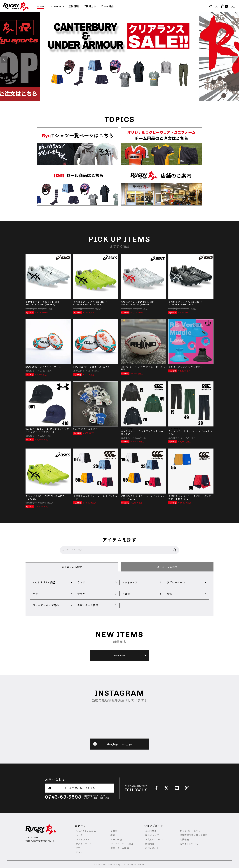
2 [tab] (118, 104)
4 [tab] (123, 104)
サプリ (79, 852)
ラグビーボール (84, 844)
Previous (4, 59)
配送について (152, 835)
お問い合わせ (152, 848)
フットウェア (83, 840)
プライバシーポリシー (191, 831)
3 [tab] (121, 104)
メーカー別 (116, 840)
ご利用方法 (90, 6)
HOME (41, 6)
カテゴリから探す (72, 567)
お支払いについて (154, 840)
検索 (174, 550)
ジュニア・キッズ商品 (122, 844)
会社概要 (184, 840)
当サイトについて (189, 844)
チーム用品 (107, 6)
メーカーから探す (167, 567)
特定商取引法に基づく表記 (194, 835)
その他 (114, 831)
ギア (78, 848)
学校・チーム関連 (120, 848)
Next (235, 59)
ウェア (79, 835)
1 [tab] (116, 104)
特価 (113, 835)
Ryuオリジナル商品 (86, 831)
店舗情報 (74, 6)
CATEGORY (56, 6)
